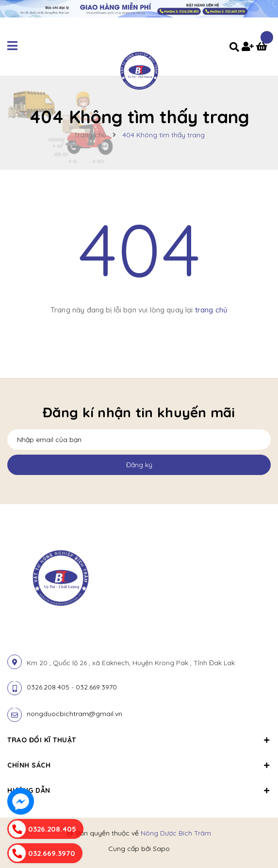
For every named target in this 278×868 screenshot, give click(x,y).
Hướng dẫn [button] (139, 790)
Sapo (161, 849)
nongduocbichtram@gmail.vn (74, 714)
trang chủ (211, 310)
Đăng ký (139, 465)
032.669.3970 (96, 687)
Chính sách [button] (139, 765)
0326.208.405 (48, 687)
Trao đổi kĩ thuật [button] (139, 740)
